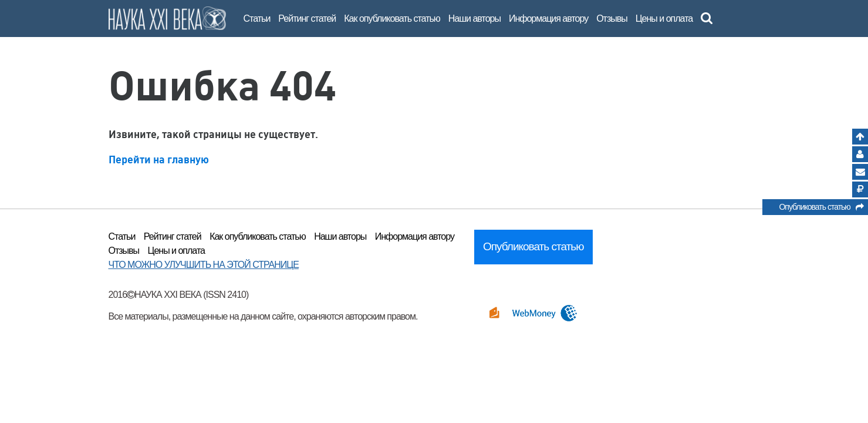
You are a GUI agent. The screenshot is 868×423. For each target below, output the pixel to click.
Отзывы (612, 19)
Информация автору (548, 19)
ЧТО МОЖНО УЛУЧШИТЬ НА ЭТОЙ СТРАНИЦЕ (204, 265)
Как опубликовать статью (392, 19)
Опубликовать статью (821, 209)
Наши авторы (474, 19)
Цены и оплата (664, 19)
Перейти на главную (159, 160)
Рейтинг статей (307, 19)
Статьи (257, 19)
